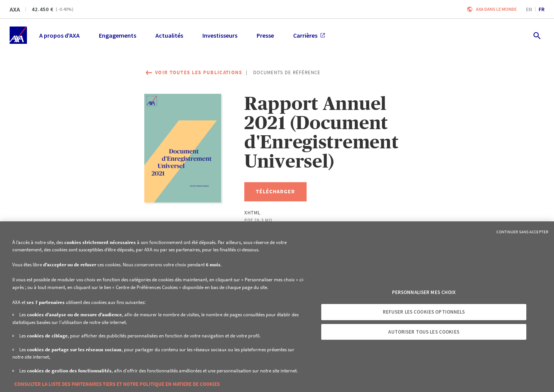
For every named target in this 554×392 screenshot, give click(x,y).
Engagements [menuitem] (118, 35)
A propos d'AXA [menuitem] (59, 35)
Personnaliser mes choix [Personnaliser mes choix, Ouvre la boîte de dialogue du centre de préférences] (424, 292)
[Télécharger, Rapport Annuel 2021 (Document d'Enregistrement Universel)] (275, 192)
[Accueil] (18, 35)
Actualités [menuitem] (169, 35)
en (529, 9)
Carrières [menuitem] (309, 35)
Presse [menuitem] (265, 35)
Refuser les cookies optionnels (424, 312)
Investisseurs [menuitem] (220, 35)
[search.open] (536, 35)
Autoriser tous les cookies (424, 332)
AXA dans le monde (496, 9)
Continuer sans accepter (522, 232)
